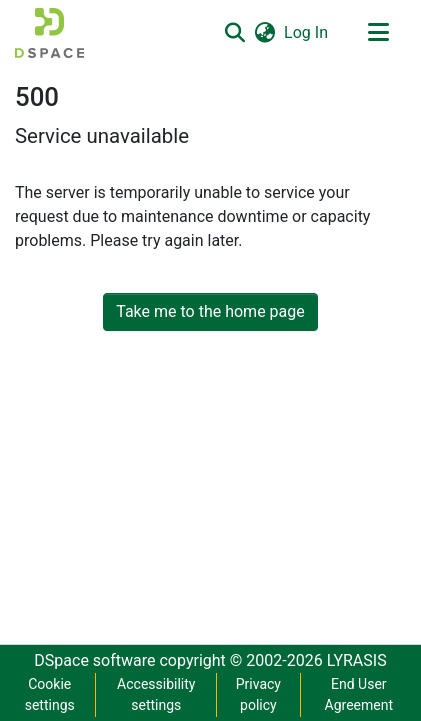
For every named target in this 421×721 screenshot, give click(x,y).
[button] (49, 33)
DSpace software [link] (94, 660)
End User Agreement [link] (359, 694)
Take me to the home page (210, 311)
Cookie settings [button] (50, 694)
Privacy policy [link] (258, 694)
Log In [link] (307, 32)
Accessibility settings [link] (156, 694)
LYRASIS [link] (357, 660)
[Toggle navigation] (378, 33)
